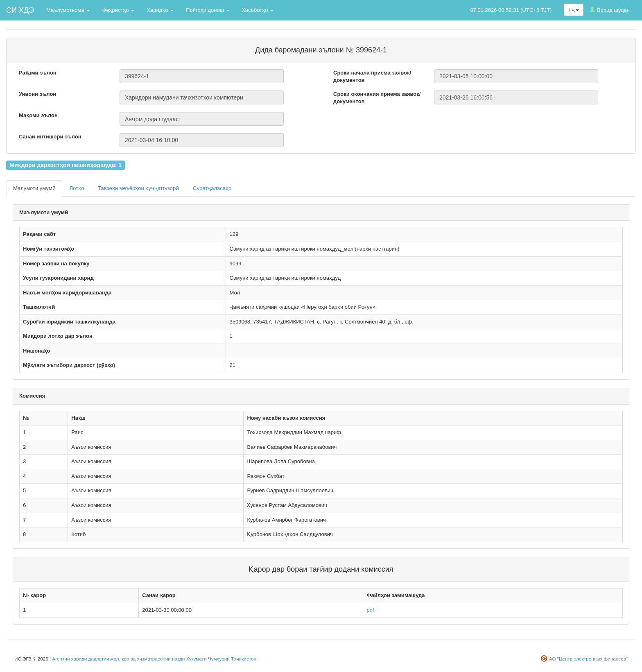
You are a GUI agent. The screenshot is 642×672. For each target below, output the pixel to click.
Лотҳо (77, 188)
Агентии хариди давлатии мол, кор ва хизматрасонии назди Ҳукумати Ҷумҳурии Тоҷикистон (154, 659)
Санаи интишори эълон (50, 137)
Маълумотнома (68, 10)
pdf (370, 610)
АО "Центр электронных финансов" (588, 659)
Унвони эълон (37, 94)
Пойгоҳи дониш (208, 10)
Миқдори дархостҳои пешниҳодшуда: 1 (66, 165)
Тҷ (574, 10)
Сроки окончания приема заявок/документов (377, 98)
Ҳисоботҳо (258, 10)
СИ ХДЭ (20, 10)
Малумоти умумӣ (34, 188)
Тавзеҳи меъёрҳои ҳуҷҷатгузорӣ (138, 188)
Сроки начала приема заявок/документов (372, 77)
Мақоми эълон (38, 115)
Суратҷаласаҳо (212, 188)
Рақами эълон (38, 73)
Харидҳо (160, 10)
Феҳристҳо (118, 10)
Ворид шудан (610, 10)
